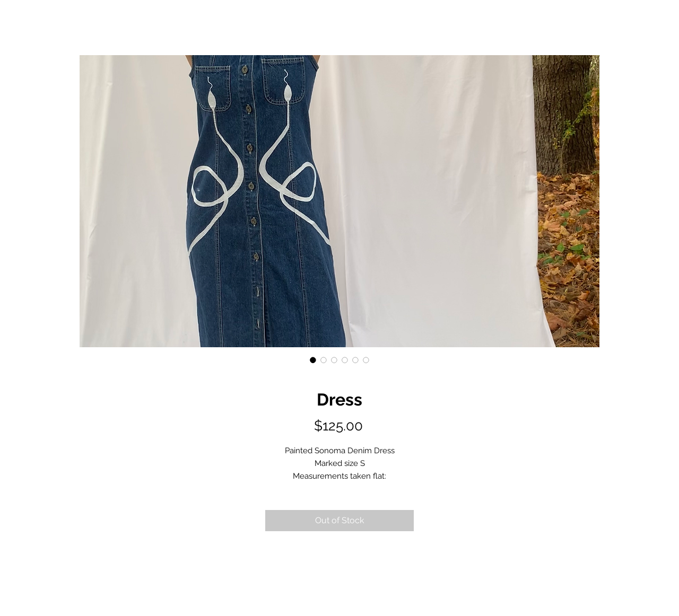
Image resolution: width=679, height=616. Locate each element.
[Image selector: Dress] (313, 360)
